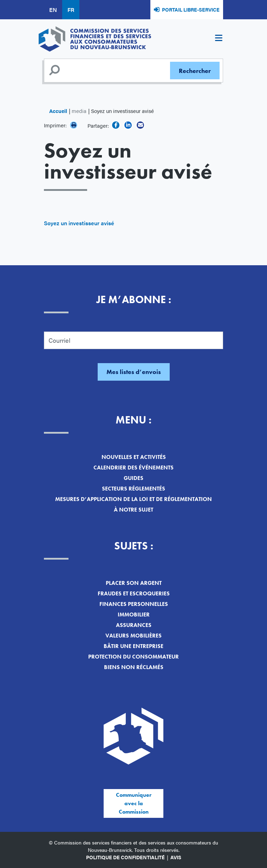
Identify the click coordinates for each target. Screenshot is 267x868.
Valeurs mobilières (133, 636)
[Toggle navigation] (219, 39)
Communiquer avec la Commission (134, 803)
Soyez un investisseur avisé (79, 223)
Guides (133, 478)
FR (71, 10)
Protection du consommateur (133, 657)
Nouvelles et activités (134, 457)
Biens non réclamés (134, 667)
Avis (176, 857)
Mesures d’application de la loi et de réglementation (133, 499)
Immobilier (134, 615)
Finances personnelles (134, 604)
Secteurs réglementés (133, 489)
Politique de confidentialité (125, 857)
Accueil (58, 111)
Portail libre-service (191, 9)
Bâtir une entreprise (133, 646)
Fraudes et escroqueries (134, 593)
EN (53, 10)
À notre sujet (133, 510)
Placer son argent (134, 583)
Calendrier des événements (133, 468)
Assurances (134, 625)
